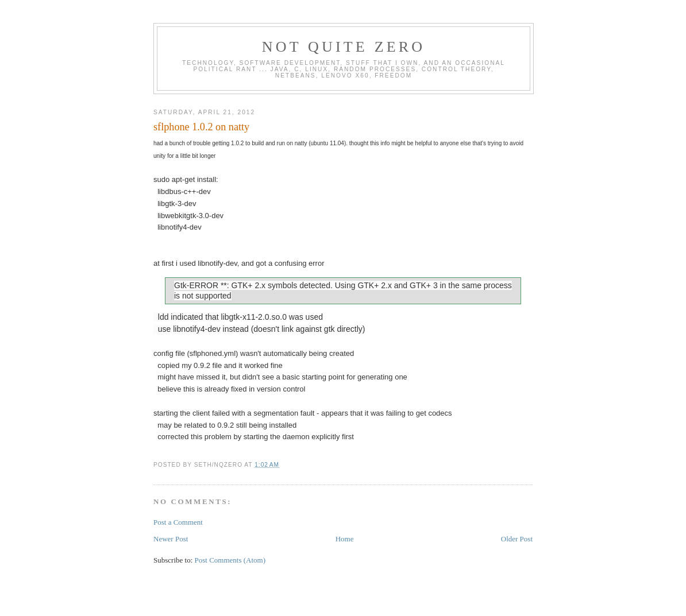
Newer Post (171, 539)
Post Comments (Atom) (230, 560)
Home (345, 539)
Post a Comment (178, 522)
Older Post (517, 539)
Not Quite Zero (344, 47)
